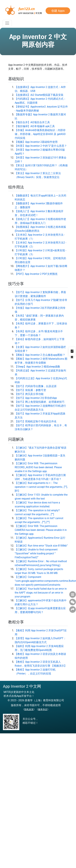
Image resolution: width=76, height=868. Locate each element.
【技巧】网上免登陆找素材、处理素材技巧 (40, 402)
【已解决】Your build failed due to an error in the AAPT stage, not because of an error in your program (41, 593)
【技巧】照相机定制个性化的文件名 (36, 421)
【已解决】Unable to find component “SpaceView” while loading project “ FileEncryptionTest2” (36, 553)
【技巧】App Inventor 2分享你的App (36, 398)
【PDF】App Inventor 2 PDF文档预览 (36, 274)
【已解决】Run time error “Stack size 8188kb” (41, 546)
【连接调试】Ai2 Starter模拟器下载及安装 (39, 95)
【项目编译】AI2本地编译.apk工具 (35, 126)
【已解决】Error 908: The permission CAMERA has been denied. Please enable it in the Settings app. (41, 530)
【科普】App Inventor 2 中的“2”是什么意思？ (41, 146)
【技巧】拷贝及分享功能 (29, 394)
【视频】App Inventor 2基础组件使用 (36, 142)
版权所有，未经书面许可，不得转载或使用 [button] (36, 705)
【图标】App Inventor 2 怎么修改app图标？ (40, 355)
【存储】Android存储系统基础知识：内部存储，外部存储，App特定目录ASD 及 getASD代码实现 (40, 134)
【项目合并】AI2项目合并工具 (32, 122)
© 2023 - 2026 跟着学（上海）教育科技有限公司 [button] (36, 700)
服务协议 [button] (43, 709)
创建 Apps (58, 11)
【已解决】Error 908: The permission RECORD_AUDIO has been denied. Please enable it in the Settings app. (38, 467)
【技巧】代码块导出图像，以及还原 (36, 386)
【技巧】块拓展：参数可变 (30, 390)
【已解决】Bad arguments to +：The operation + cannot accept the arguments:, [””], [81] (41, 487)
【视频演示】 (59, 666)
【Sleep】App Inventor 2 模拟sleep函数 (37, 367)
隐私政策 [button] (29, 709)
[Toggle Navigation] (7, 23)
